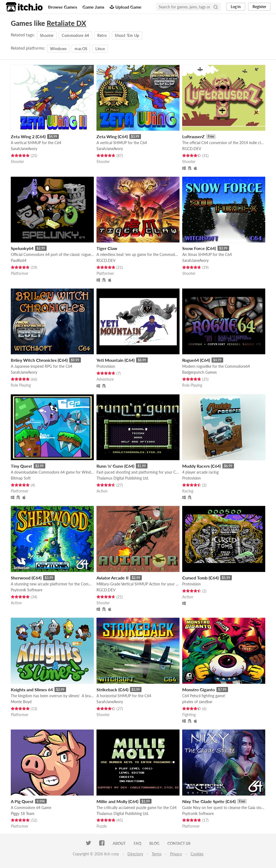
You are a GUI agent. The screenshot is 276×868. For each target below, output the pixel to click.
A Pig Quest (22, 801)
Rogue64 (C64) (196, 360)
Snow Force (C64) (199, 248)
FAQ (137, 843)
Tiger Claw (107, 248)
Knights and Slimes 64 (32, 690)
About (119, 843)
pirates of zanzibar (197, 702)
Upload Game (126, 7)
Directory (135, 854)
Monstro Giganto (199, 690)
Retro (102, 35)
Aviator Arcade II (113, 578)
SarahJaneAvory (24, 149)
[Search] (216, 7)
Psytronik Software (27, 590)
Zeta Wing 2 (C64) (28, 136)
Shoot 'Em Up (127, 35)
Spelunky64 (22, 248)
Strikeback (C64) (112, 690)
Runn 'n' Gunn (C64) (115, 466)
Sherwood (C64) (26, 578)
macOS (81, 49)
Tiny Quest (21, 466)
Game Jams (93, 7)
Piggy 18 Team (23, 813)
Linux (100, 49)
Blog (154, 843)
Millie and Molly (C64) (117, 801)
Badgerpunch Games (199, 372)
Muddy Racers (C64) (201, 466)
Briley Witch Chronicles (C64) (39, 360)
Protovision (106, 366)
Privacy (176, 854)
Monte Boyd (21, 702)
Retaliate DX (66, 23)
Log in (236, 7)
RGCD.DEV (192, 149)
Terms (157, 854)
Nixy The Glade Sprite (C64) (209, 801)
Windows (58, 49)
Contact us (179, 843)
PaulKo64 (19, 260)
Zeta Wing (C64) (112, 136)
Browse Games (63, 7)
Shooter (47, 35)
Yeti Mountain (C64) (115, 360)
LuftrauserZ (193, 136)
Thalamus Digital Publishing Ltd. (123, 478)
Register (259, 7)
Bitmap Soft (21, 478)
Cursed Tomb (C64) (200, 578)
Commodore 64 (75, 35)
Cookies (197, 854)
